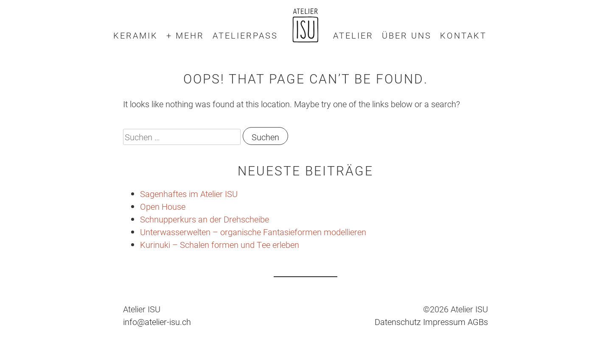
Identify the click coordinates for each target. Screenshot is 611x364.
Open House (163, 206)
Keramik (136, 35)
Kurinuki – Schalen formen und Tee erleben (220, 245)
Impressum (444, 322)
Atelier (353, 35)
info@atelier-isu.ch (157, 322)
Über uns (407, 35)
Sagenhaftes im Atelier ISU (189, 194)
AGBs (478, 322)
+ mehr (185, 35)
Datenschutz (398, 322)
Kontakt (463, 35)
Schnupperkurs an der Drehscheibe (205, 219)
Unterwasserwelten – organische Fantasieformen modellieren (253, 232)
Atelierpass (245, 35)
